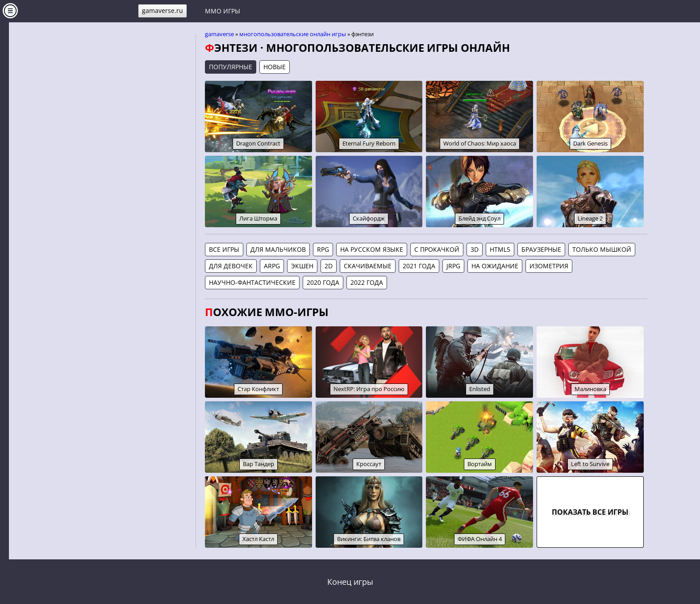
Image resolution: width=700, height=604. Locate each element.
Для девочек (231, 266)
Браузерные (541, 249)
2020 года (323, 282)
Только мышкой (602, 249)
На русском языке (372, 249)
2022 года (367, 282)
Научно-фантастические (252, 282)
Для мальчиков (278, 249)
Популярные (231, 67)
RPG (323, 249)
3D (475, 249)
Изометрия (549, 266)
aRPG (272, 266)
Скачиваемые (368, 266)
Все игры (224, 249)
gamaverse (219, 34)
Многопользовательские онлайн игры (293, 34)
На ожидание (495, 266)
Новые (275, 67)
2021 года (419, 266)
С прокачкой (437, 249)
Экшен (302, 266)
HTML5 (500, 249)
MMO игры (223, 11)
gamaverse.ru (162, 10)
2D (329, 266)
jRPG (453, 266)
